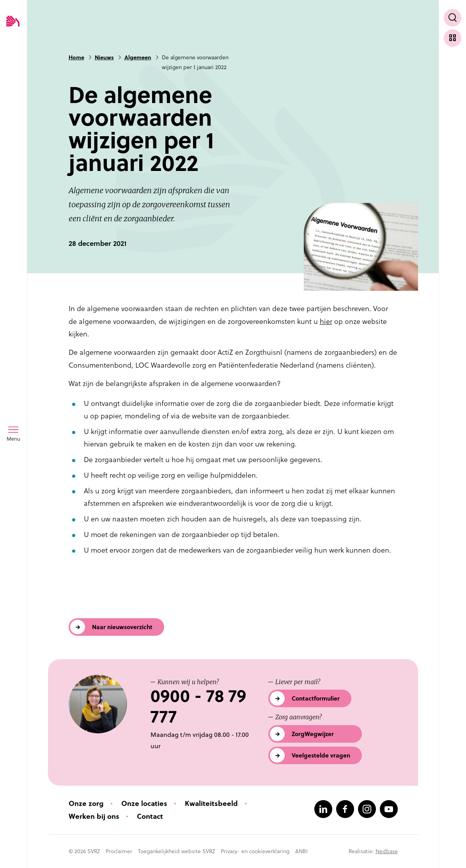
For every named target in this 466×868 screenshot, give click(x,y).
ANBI (301, 851)
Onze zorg (86, 803)
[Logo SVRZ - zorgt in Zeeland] (13, 22)
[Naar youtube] (389, 809)
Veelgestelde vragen (321, 755)
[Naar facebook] (345, 809)
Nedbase (387, 851)
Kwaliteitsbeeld (211, 803)
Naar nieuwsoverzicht (122, 627)
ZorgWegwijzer (313, 734)
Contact (150, 816)
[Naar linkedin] (323, 809)
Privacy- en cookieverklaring (255, 851)
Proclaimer (119, 851)
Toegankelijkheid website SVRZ (176, 851)
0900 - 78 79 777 (198, 706)
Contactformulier (316, 698)
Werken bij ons (94, 816)
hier (326, 321)
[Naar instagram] (367, 809)
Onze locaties (144, 803)
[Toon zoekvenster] (453, 18)
